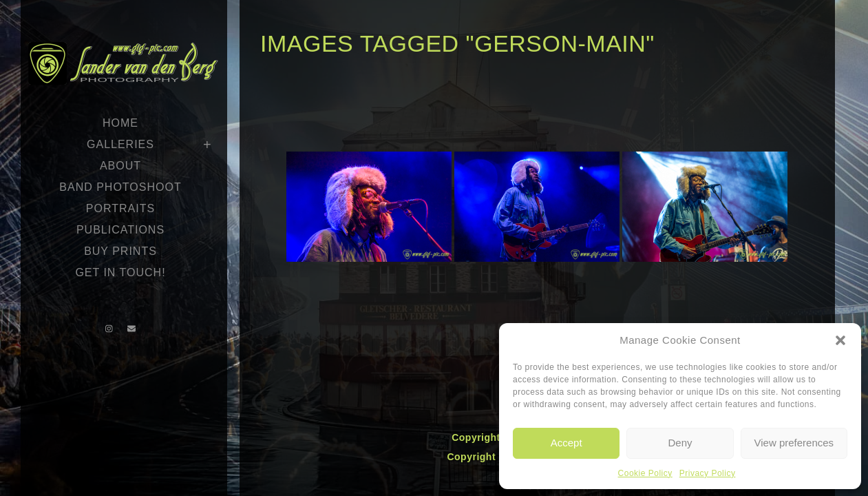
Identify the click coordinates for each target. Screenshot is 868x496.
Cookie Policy (645, 473)
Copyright (477, 437)
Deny (680, 443)
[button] (840, 340)
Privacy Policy (708, 473)
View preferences (794, 443)
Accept (567, 443)
